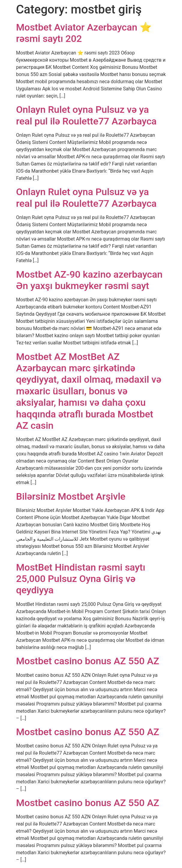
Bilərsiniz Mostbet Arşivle (71, 496)
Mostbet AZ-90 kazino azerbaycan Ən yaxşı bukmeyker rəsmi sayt (90, 280)
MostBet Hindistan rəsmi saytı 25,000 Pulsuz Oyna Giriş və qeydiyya (81, 579)
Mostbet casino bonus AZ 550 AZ (88, 661)
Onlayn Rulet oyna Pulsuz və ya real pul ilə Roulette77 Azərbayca (87, 115)
